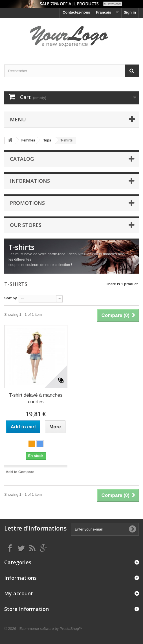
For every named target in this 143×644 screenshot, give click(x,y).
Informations (30, 181)
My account (19, 593)
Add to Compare (20, 472)
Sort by (11, 298)
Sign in (130, 12)
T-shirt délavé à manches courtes (36, 398)
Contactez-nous (76, 12)
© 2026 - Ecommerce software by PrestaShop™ (43, 629)
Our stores (26, 225)
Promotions (27, 203)
